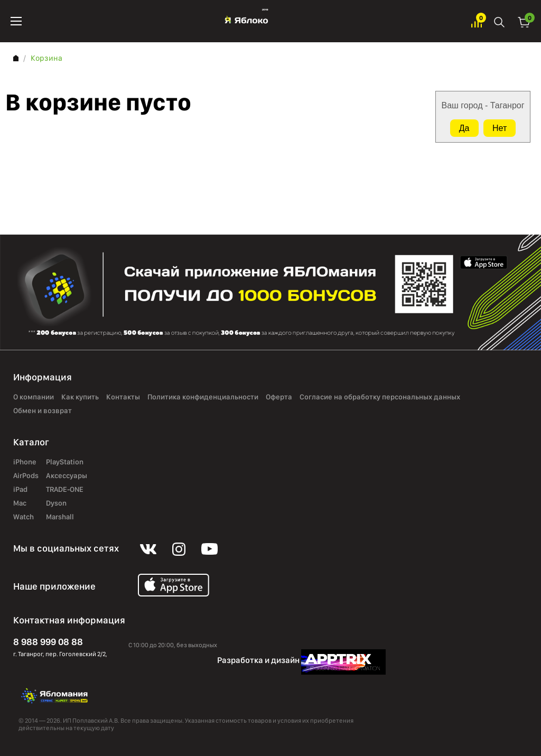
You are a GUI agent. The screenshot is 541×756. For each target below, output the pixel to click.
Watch (24, 517)
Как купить (80, 397)
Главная (16, 58)
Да (464, 128)
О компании (34, 397)
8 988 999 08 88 (48, 642)
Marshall (60, 517)
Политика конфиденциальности (203, 397)
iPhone (25, 462)
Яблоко (246, 21)
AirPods (26, 476)
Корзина (524, 21)
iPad (20, 490)
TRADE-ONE (65, 490)
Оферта (279, 397)
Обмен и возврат (43, 411)
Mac (20, 503)
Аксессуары (67, 476)
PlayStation (65, 462)
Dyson (56, 503)
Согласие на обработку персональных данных (380, 397)
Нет (500, 128)
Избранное (477, 21)
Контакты (123, 397)
